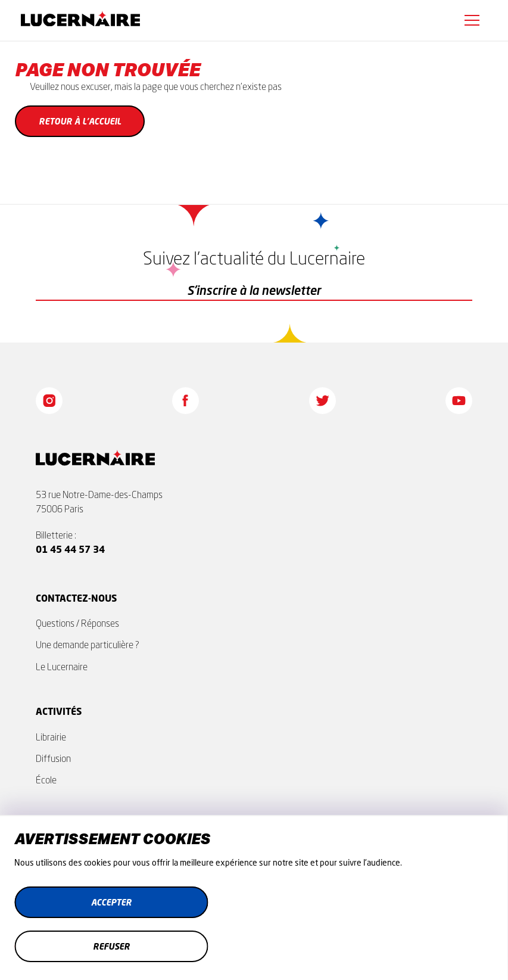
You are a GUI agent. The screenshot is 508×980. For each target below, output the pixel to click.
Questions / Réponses (77, 623)
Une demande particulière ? (88, 645)
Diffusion (53, 758)
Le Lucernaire (62, 667)
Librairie (51, 737)
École (46, 780)
